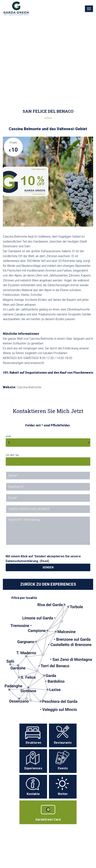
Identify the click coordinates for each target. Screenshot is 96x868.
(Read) (44, 561)
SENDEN (48, 567)
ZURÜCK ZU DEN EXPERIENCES (48, 584)
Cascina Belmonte (29, 387)
